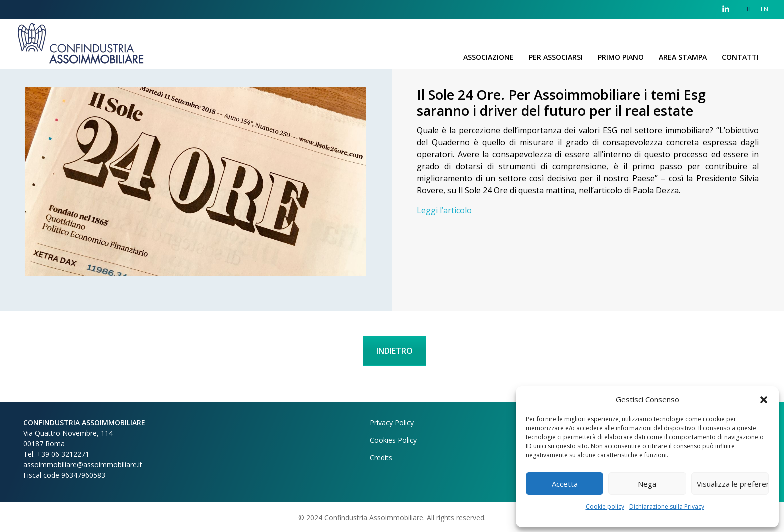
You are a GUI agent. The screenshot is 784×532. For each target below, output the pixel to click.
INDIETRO (395, 351)
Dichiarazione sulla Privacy (667, 506)
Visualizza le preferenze (733, 484)
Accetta (565, 484)
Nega (647, 484)
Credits (381, 457)
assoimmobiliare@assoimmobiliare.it (83, 464)
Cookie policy (605, 506)
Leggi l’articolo (444, 210)
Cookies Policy (393, 440)
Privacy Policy (392, 422)
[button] (764, 399)
